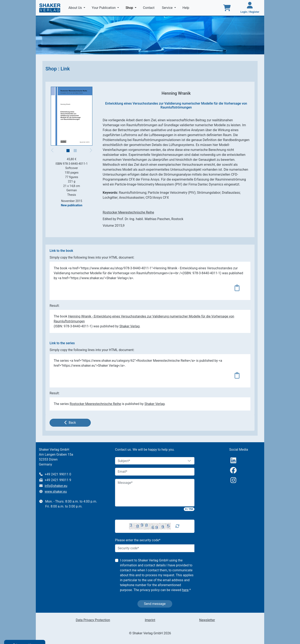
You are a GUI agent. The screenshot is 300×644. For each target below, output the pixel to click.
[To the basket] (227, 8)
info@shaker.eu (56, 486)
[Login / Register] (250, 8)
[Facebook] (233, 470)
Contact (149, 8)
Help (186, 8)
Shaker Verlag (129, 326)
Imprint (150, 620)
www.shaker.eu (56, 492)
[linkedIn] (233, 460)
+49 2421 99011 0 (58, 474)
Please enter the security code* (138, 540)
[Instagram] (233, 480)
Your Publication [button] (104, 8)
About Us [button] (76, 8)
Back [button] (70, 422)
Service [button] (168, 8)
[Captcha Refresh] (177, 526)
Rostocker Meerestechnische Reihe (128, 212)
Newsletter (207, 620)
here (185, 590)
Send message (155, 604)
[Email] (155, 472)
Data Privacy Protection (93, 620)
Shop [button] (132, 7)
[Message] (155, 493)
